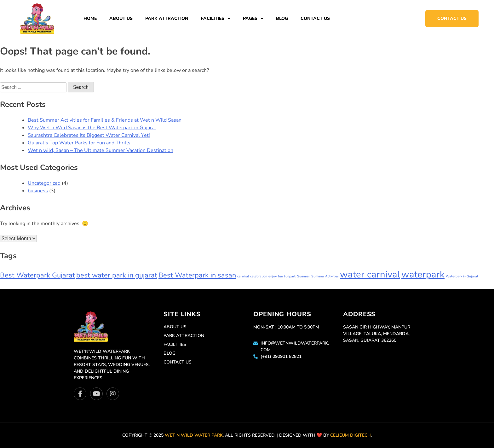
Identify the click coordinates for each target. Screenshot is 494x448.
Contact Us (315, 18)
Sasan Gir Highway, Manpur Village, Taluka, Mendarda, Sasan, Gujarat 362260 (377, 334)
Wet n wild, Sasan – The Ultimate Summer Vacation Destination (101, 150)
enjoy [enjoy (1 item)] (273, 276)
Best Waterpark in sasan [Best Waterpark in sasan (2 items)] (197, 275)
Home (90, 18)
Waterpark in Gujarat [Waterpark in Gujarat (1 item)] (462, 276)
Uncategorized (44, 183)
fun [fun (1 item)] (280, 276)
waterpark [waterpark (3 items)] (423, 274)
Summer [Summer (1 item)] (304, 276)
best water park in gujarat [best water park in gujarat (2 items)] (117, 275)
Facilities (216, 19)
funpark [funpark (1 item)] (290, 276)
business (38, 191)
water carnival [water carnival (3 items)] (370, 274)
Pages (253, 19)
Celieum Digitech (350, 435)
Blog (282, 18)
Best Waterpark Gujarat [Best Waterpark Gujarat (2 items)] (37, 275)
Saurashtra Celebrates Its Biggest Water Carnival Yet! (89, 135)
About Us (121, 18)
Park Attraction (167, 18)
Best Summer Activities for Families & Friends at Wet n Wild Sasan (105, 120)
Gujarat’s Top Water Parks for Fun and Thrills (79, 143)
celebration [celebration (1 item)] (259, 276)
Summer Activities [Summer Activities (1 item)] (325, 276)
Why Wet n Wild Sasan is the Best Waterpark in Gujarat (92, 128)
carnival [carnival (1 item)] (243, 276)
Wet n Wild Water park (194, 435)
